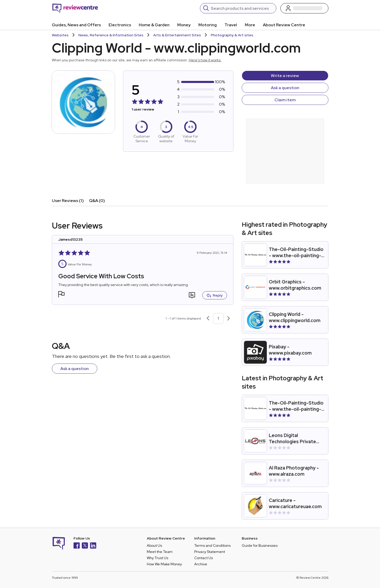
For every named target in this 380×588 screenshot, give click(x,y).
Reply (215, 295)
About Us (154, 545)
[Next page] (229, 318)
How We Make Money (164, 564)
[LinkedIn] (93, 546)
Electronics (120, 25)
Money (184, 25)
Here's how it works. (205, 60)
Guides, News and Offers (76, 25)
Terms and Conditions (212, 545)
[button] (61, 295)
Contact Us (204, 558)
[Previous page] (208, 318)
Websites (60, 35)
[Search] (242, 8)
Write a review (285, 76)
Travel (231, 25)
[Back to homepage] (75, 8)
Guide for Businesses (260, 545)
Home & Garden (154, 25)
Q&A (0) (97, 201)
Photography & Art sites (232, 35)
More (250, 25)
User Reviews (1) (68, 201)
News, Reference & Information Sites (111, 35)
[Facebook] (77, 546)
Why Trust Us (157, 558)
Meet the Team (160, 552)
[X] (85, 546)
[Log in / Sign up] (304, 8)
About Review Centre (284, 25)
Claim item (285, 100)
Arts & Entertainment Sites (177, 35)
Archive (201, 564)
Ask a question (285, 88)
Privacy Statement (210, 552)
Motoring (208, 25)
